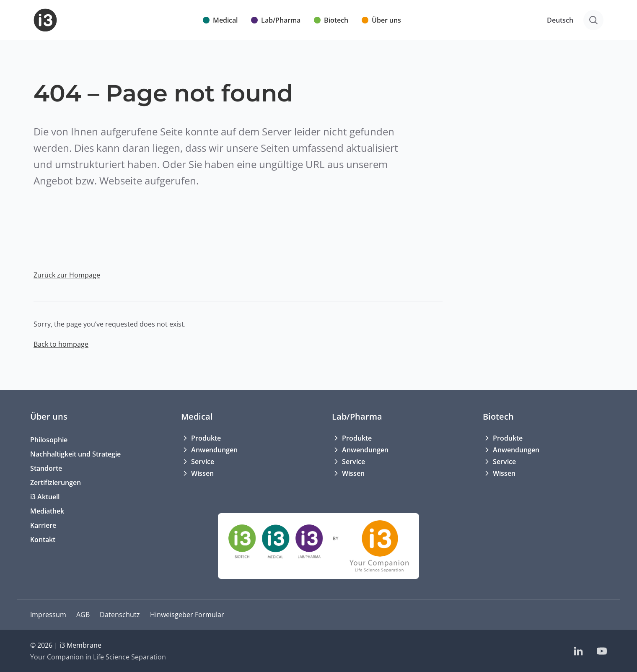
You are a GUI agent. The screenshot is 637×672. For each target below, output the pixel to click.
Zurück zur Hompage (67, 275)
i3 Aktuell (45, 497)
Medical (197, 416)
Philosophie (49, 440)
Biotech (498, 416)
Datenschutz (120, 615)
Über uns (49, 416)
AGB (83, 615)
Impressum (48, 615)
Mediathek (47, 511)
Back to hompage (61, 344)
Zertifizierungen (56, 483)
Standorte (46, 468)
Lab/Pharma (357, 416)
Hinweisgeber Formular (187, 615)
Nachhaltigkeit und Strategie (75, 454)
